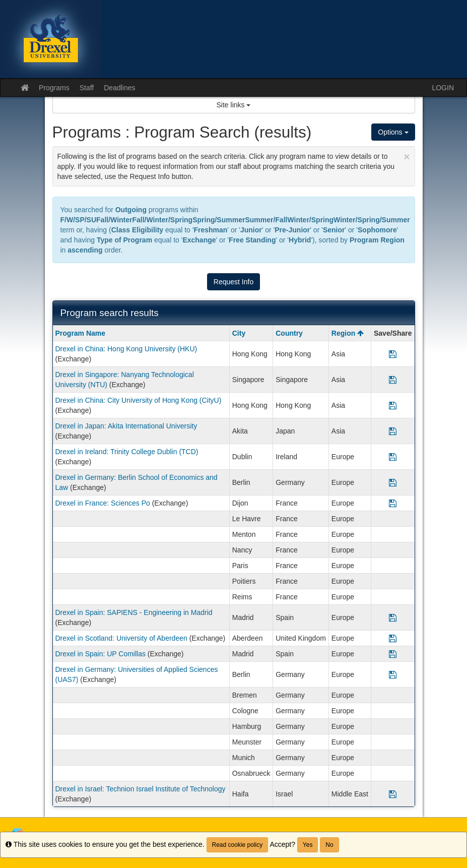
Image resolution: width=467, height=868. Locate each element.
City (239, 333)
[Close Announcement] (407, 157)
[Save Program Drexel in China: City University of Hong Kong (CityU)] (393, 405)
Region (348, 333)
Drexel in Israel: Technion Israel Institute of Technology (141, 789)
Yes (308, 845)
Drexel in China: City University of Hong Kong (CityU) (139, 400)
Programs (54, 88)
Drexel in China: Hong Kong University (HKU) (126, 349)
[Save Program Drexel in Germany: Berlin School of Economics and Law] (393, 482)
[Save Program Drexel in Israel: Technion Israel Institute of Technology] (393, 794)
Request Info (233, 282)
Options (393, 132)
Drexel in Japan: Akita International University (126, 426)
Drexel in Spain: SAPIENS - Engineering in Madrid (134, 612)
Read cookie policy (238, 845)
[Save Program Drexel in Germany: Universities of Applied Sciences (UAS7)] (393, 674)
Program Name (81, 333)
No (329, 845)
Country (289, 333)
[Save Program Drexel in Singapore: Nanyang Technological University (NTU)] (393, 380)
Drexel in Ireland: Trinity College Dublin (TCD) (127, 452)
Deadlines (119, 88)
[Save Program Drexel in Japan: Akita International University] (393, 431)
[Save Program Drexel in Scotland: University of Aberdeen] (393, 638)
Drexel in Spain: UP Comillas (101, 654)
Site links (234, 105)
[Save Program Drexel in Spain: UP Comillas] (393, 654)
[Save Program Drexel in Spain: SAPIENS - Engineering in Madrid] (393, 617)
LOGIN (443, 88)
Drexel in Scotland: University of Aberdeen (121, 638)
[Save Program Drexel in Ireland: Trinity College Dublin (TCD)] (393, 457)
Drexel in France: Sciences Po (103, 503)
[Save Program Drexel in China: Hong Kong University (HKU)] (393, 354)
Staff (87, 88)
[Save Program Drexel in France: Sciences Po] (393, 503)
